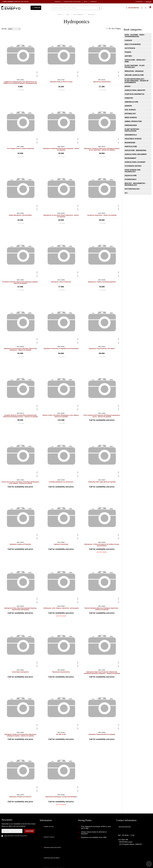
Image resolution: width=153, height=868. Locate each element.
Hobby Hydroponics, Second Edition (20, 215)
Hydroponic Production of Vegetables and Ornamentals (61, 348)
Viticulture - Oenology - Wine (135, 61)
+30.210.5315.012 (124, 827)
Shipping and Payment (52, 858)
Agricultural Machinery (136, 154)
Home (60, 14)
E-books (128, 40)
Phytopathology (132, 189)
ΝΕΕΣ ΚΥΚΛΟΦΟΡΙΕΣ (133, 44)
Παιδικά (128, 52)
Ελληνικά (139, 2)
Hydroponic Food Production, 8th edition (102, 348)
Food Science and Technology (133, 171)
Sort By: (4, 29)
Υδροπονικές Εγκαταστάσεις (102, 82)
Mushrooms (130, 143)
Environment (130, 158)
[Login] (146, 8)
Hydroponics (92, 14)
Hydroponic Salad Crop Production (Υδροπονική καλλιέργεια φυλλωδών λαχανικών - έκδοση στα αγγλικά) (102, 673)
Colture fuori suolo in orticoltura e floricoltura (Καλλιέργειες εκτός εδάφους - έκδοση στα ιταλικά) (20, 483)
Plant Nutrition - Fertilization (132, 130)
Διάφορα (128, 106)
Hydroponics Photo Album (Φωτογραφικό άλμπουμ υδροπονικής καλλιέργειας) (20, 609)
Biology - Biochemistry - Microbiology (135, 184)
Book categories (78, 14)
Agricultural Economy (135, 162)
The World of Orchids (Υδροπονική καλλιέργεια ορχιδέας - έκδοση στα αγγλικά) (20, 283)
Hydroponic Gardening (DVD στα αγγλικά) (102, 734)
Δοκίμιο (128, 56)
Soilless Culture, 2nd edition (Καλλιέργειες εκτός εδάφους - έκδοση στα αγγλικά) (61, 416)
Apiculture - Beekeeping (135, 150)
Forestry (129, 98)
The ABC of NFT (61, 734)
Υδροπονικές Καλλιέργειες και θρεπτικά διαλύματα (61, 797)
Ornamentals (131, 135)
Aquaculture (131, 176)
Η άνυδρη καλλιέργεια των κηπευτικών (61, 482)
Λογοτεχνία (130, 48)
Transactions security (52, 848)
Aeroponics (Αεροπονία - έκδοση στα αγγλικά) (102, 215)
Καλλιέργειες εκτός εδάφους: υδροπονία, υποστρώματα (61, 608)
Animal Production (133, 121)
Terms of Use (14, 836)
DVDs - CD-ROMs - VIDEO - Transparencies (135, 36)
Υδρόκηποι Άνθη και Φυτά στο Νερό (61, 82)
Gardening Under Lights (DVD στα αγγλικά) (102, 482)
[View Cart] (150, 8)
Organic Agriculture (134, 75)
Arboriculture (131, 102)
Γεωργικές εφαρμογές (135, 94)
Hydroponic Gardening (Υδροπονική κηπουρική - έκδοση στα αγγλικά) (61, 149)
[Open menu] (36, 8)
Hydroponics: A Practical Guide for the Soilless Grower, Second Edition (102, 545)
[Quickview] (37, 72)
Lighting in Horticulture (61, 544)
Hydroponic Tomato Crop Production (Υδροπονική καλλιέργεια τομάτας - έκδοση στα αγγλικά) (20, 735)
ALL (126, 193)
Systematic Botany (133, 166)
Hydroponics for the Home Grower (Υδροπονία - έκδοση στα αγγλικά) (61, 216)
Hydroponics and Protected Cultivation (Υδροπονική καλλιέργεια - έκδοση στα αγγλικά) (20, 349)
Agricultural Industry (135, 90)
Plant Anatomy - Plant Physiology (135, 66)
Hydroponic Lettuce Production (61, 282)
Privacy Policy (23, 836)
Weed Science (131, 118)
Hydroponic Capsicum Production (20, 544)
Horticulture (131, 147)
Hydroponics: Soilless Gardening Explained (102, 282)
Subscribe (29, 831)
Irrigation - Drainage (134, 71)
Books (128, 86)
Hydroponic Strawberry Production (20, 797)
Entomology (130, 114)
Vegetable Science (133, 139)
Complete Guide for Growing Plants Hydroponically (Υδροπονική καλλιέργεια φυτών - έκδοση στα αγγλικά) (20, 416)
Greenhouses (131, 125)
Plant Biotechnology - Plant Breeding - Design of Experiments (137, 81)
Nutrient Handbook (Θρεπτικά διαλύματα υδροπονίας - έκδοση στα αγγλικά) (102, 609)
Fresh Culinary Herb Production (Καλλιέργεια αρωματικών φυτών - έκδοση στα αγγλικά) (102, 416)
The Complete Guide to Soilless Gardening (20, 148)
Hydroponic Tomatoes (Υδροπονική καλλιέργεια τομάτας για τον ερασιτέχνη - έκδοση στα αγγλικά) (102, 149)
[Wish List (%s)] (142, 8)
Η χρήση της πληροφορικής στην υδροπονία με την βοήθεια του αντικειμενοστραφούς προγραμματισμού (20, 82)
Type (67, 14)
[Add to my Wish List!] (37, 76)
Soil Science (130, 110)
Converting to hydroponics (20, 672)
